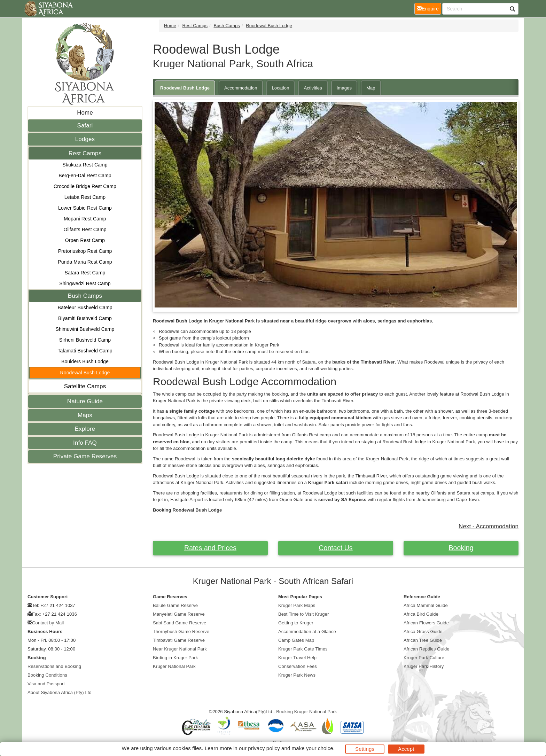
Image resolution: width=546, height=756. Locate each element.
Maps (85, 415)
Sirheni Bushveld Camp (85, 340)
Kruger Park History (424, 666)
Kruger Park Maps (297, 605)
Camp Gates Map (296, 640)
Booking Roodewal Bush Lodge (187, 510)
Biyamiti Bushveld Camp (85, 318)
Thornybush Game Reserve (181, 632)
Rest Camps (85, 153)
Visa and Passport (46, 684)
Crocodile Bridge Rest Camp (85, 186)
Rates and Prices (210, 548)
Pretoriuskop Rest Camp (85, 251)
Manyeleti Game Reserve (179, 614)
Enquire (429, 8)
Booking (461, 548)
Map (371, 88)
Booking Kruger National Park (306, 712)
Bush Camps (85, 296)
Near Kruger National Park (180, 649)
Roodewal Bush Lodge (85, 373)
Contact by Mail (48, 623)
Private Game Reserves (85, 456)
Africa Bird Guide (421, 614)
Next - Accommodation (489, 526)
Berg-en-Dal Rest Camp (85, 176)
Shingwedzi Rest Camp (85, 283)
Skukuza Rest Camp (85, 165)
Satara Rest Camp (85, 273)
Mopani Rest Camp (85, 219)
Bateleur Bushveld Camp (85, 307)
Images (344, 88)
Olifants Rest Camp (85, 229)
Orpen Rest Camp (85, 240)
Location (281, 88)
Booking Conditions (47, 675)
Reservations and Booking (54, 666)
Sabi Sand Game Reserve (180, 623)
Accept (406, 749)
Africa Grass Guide (423, 632)
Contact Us (336, 548)
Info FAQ (85, 443)
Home (85, 113)
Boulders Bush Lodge (85, 361)
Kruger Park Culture (424, 658)
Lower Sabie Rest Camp (85, 208)
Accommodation (241, 88)
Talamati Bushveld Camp (85, 351)
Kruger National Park (174, 666)
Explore (85, 429)
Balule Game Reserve (175, 605)
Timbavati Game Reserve (179, 640)
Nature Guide (85, 401)
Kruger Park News (297, 675)
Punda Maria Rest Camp (85, 262)
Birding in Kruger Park (175, 658)
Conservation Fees (298, 666)
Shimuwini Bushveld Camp (85, 329)
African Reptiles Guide (427, 649)
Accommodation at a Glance (307, 632)
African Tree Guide (423, 640)
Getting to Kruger (296, 623)
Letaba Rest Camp (85, 197)
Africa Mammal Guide (426, 605)
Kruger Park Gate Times (303, 649)
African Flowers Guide (426, 623)
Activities (313, 88)
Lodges (85, 139)
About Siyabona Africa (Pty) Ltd (60, 692)
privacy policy (264, 748)
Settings (365, 749)
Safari (85, 126)
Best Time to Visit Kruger (303, 614)
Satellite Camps (85, 386)
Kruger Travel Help (297, 658)
